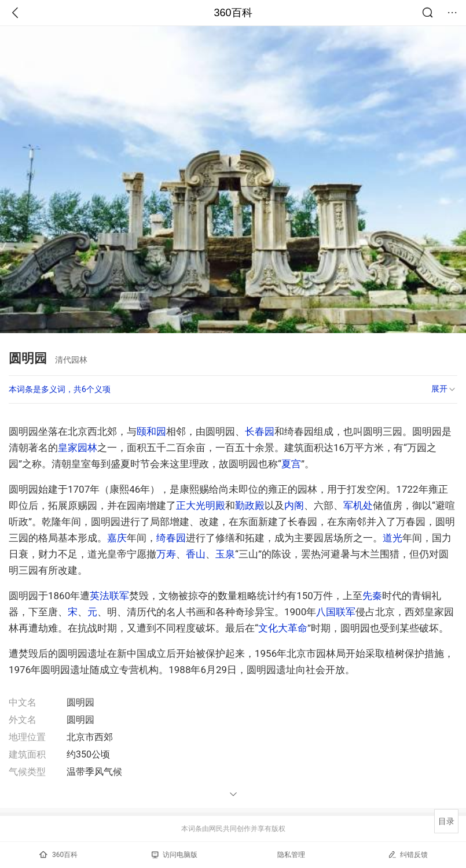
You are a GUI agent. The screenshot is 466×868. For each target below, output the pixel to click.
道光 (392, 538)
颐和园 (151, 431)
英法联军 (109, 596)
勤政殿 (250, 505)
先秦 (372, 596)
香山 (196, 554)
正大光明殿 (201, 505)
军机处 (358, 505)
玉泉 (225, 554)
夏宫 (291, 464)
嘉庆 (117, 538)
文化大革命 (283, 628)
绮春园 (171, 538)
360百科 (233, 13)
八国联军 (336, 612)
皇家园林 (78, 448)
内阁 (294, 505)
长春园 (260, 431)
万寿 (166, 554)
